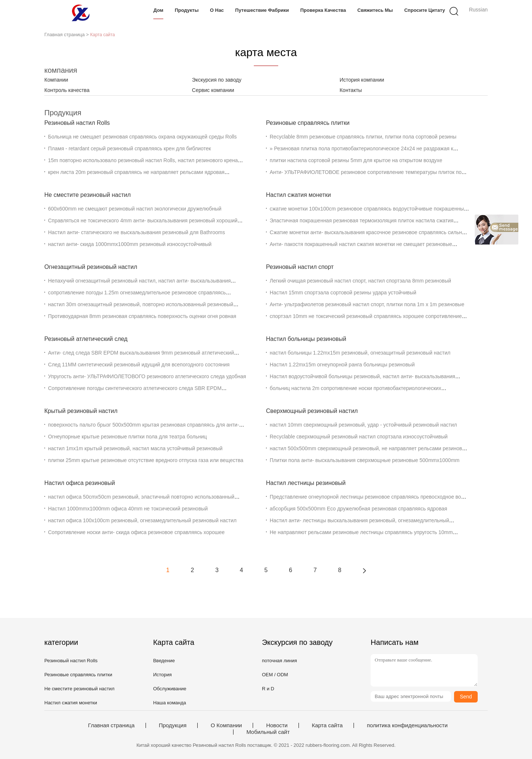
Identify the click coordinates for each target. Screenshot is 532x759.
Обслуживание (170, 689)
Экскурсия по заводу (217, 80)
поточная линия (279, 661)
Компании (56, 80)
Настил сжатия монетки (299, 195)
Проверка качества (323, 10)
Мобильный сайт (268, 732)
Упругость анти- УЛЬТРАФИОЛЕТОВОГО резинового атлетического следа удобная (147, 376)
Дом (158, 10)
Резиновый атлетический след (86, 339)
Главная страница (111, 725)
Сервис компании (213, 90)
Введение (164, 661)
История (162, 675)
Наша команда (169, 703)
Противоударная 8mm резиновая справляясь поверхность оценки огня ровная (142, 316)
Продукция (173, 725)
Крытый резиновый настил (81, 411)
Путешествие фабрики (262, 10)
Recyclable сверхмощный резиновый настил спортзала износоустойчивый (359, 437)
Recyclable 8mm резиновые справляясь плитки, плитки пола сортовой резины (363, 137)
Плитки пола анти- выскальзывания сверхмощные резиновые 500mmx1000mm (365, 460)
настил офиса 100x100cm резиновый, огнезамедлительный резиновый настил (142, 520)
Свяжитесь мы (375, 10)
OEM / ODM (275, 675)
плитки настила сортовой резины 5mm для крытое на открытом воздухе (356, 160)
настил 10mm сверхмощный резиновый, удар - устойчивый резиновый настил (363, 425)
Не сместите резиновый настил (88, 195)
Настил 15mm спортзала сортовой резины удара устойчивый (343, 293)
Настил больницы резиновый (306, 339)
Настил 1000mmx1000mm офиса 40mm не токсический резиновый (128, 509)
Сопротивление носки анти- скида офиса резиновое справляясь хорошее (136, 532)
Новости (277, 725)
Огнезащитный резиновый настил (91, 267)
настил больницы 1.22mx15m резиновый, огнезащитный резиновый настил (360, 353)
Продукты (187, 10)
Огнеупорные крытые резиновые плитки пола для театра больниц (127, 437)
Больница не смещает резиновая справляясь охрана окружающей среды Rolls (142, 137)
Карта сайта (327, 725)
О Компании (226, 725)
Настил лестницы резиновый (306, 483)
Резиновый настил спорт (300, 267)
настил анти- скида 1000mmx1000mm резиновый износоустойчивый (130, 244)
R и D (268, 689)
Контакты (351, 90)
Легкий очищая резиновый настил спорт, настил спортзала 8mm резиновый (360, 281)
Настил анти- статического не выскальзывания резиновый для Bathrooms (137, 232)
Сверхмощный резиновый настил (312, 411)
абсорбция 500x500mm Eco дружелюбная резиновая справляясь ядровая (358, 509)
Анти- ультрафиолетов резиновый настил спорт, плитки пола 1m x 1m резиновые (367, 304)
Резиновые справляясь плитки (308, 123)
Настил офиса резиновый (80, 483)
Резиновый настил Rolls (77, 123)
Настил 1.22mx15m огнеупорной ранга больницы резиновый (342, 365)
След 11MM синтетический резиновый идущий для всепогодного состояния (139, 365)
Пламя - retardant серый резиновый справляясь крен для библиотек (129, 148)
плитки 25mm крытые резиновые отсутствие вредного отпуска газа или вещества (146, 460)
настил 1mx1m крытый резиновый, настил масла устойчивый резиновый (135, 448)
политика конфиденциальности (407, 725)
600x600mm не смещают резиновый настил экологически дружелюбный (135, 209)
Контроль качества (67, 90)
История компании (362, 80)
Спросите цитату (424, 10)
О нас (217, 10)
